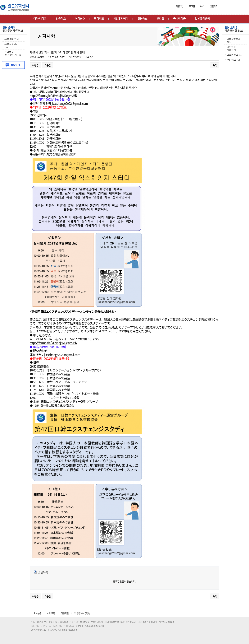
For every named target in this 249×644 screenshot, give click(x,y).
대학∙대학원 (40, 19)
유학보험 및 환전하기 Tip (13, 53)
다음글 (48, 65)
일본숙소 (142, 19)
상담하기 (214, 6)
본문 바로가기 (0, 0)
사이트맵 (51, 613)
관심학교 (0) (233, 60)
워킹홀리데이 (121, 19)
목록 (215, 65)
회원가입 (179, 6)
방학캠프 (99, 19)
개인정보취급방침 (82, 613)
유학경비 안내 (12, 39)
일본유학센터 (202, 19)
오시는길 (37, 613)
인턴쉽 (160, 19)
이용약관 (65, 613)
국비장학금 (179, 19)
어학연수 (80, 19)
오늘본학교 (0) (234, 55)
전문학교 (61, 19)
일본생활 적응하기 (231, 48)
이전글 (35, 65)
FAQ (202, 6)
